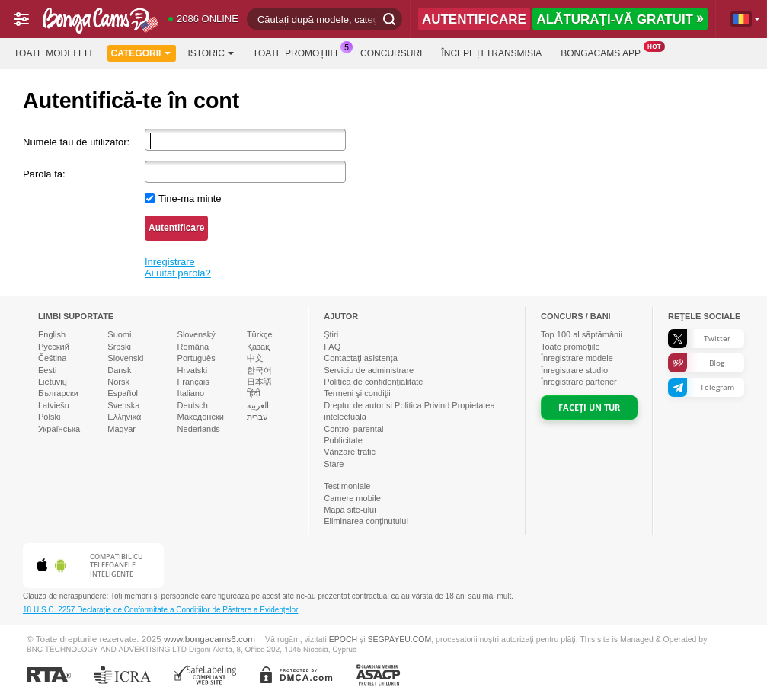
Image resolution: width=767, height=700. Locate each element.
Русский (54, 347)
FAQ (332, 347)
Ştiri (331, 334)
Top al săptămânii (582, 334)
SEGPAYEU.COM (400, 639)
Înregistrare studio (574, 370)
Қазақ (258, 347)
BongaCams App (604, 52)
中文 (255, 358)
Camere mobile (352, 498)
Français (193, 382)
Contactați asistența (361, 358)
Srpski (119, 347)
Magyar (121, 429)
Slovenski (125, 358)
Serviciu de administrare (369, 370)
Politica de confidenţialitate (373, 382)
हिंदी (254, 393)
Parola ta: (44, 174)
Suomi (119, 334)
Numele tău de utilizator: (76, 142)
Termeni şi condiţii (357, 393)
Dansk (119, 370)
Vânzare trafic (350, 452)
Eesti (47, 370)
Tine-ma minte (190, 198)
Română (193, 347)
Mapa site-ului (350, 510)
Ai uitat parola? (178, 273)
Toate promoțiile (301, 52)
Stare (334, 464)
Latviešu (54, 405)
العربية (258, 405)
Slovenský (197, 334)
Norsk (118, 382)
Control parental (353, 429)
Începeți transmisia (491, 53)
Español (123, 393)
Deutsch (193, 405)
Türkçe (260, 334)
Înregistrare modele (577, 358)
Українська (59, 429)
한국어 (259, 370)
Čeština (52, 358)
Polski (49, 417)
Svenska (123, 405)
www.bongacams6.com (209, 639)
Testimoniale (347, 486)
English (52, 334)
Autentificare (176, 228)
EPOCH (343, 639)
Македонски (201, 417)
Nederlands (199, 429)
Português (197, 358)
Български (58, 393)
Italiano (191, 393)
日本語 (259, 382)
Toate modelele (55, 53)
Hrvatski (193, 370)
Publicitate (343, 440)
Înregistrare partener (579, 382)
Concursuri (391, 53)
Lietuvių (53, 382)
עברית (257, 417)
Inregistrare (170, 262)
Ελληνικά (124, 417)
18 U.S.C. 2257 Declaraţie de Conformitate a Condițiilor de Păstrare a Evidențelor (160, 610)
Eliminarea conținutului (366, 521)
